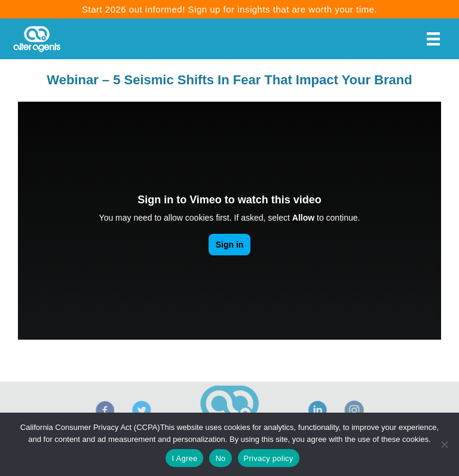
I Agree (184, 458)
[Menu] (433, 39)
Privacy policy (269, 458)
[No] (444, 444)
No (220, 458)
